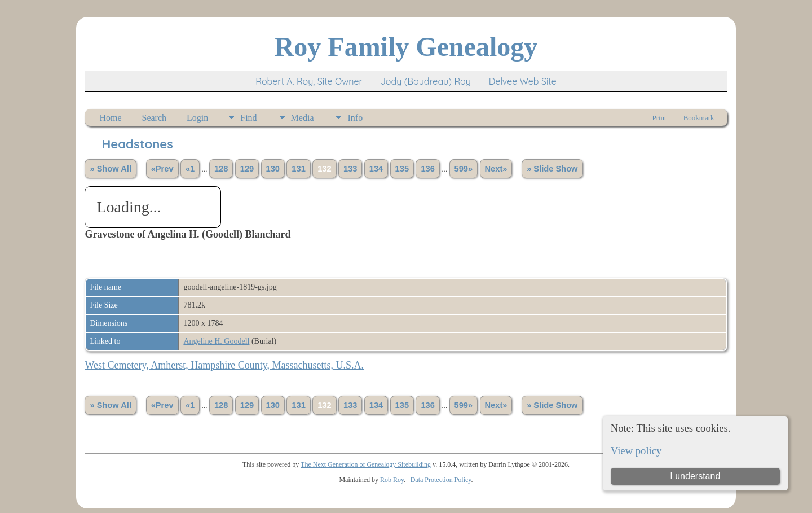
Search (155, 118)
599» (464, 169)
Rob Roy (392, 480)
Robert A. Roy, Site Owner (309, 81)
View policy (636, 451)
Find (248, 118)
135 (402, 169)
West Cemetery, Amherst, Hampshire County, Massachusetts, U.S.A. (224, 365)
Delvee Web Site (523, 81)
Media (303, 118)
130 (273, 169)
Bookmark (699, 118)
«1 (190, 169)
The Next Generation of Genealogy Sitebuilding (366, 464)
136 (427, 169)
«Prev (162, 169)
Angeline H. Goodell (216, 341)
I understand (695, 476)
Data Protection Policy (441, 480)
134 (376, 169)
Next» (496, 169)
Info (355, 118)
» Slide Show (552, 169)
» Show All (111, 169)
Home (110, 118)
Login (197, 118)
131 (298, 169)
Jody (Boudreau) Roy (426, 81)
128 (221, 169)
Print (659, 118)
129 (247, 169)
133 (350, 169)
